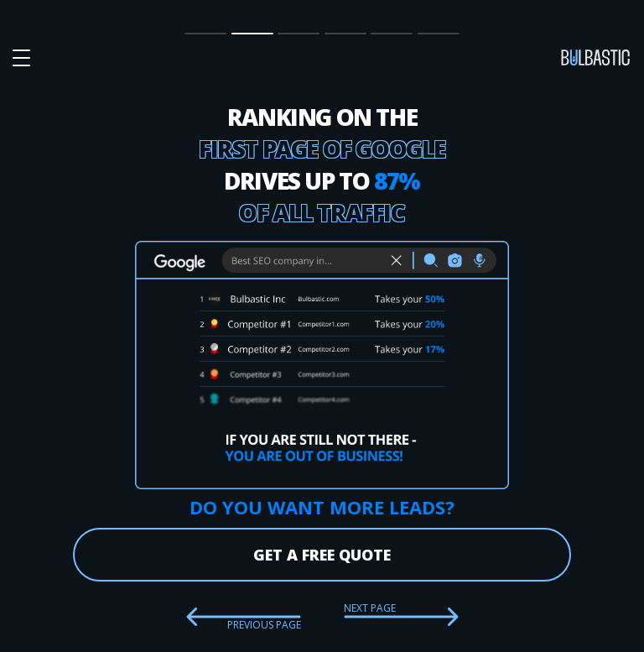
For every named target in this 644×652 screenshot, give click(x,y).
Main (198, 32)
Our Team (387, 34)
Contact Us (439, 34)
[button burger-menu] (21, 58)
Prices (294, 32)
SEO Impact (250, 34)
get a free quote (322, 555)
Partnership (345, 32)
